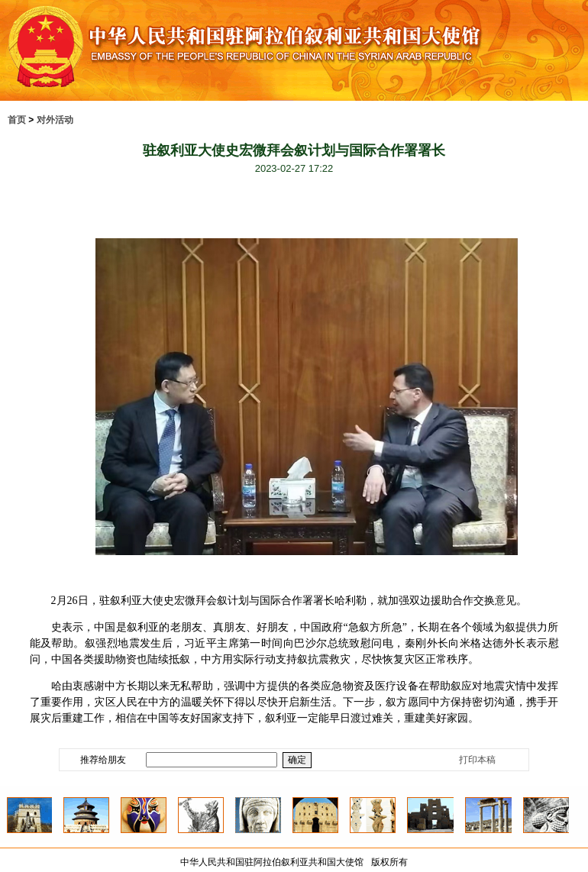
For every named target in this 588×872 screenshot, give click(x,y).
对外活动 (55, 120)
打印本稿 (477, 760)
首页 (17, 120)
